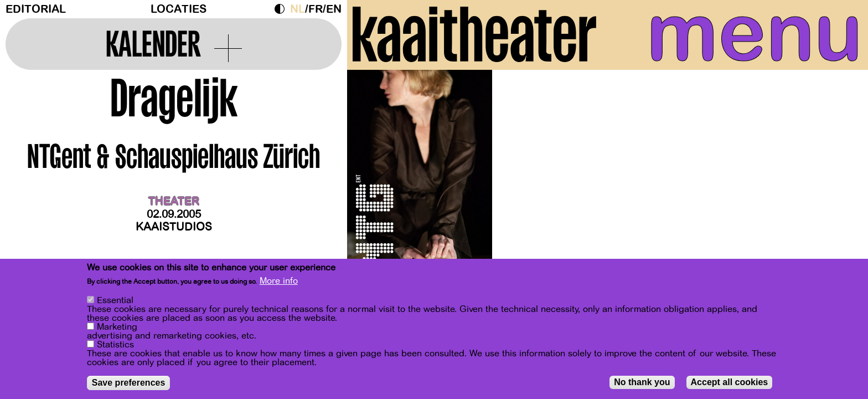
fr (316, 9)
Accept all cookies (730, 383)
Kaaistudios (174, 227)
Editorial (36, 9)
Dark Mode (282, 9)
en (334, 9)
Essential (115, 301)
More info (279, 282)
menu (755, 33)
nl (298, 9)
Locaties (179, 9)
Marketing (117, 328)
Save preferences (129, 383)
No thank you (642, 383)
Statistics (115, 345)
